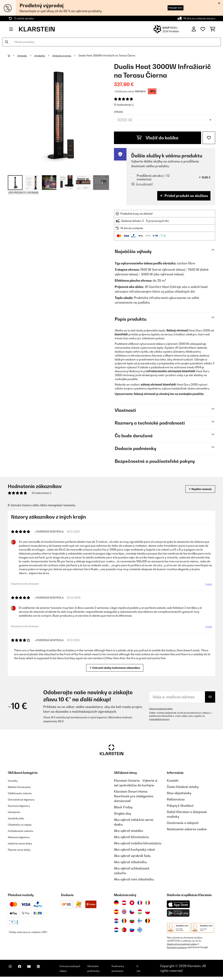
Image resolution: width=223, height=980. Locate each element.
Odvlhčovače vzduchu (24, 793)
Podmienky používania (179, 947)
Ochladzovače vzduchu (25, 831)
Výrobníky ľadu (19, 818)
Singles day (122, 813)
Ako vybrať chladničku (130, 862)
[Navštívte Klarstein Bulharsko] (132, 921)
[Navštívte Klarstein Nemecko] (116, 903)
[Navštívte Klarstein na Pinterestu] (49, 970)
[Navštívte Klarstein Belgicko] (148, 921)
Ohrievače (24, 55)
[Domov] (13, 55)
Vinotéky (14, 780)
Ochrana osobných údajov (163, 709)
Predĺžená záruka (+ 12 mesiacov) (153, 177)
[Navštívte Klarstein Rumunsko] (124, 921)
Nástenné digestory (22, 837)
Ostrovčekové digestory (25, 799)
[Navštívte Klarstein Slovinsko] (132, 930)
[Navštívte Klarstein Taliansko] (148, 903)
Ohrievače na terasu (71, 55)
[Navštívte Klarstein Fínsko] (140, 921)
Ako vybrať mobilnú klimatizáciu (138, 843)
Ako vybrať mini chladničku (134, 879)
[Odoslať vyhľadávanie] (7, 42)
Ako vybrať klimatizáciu (131, 837)
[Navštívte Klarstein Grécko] (140, 930)
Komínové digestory (22, 806)
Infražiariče (45, 55)
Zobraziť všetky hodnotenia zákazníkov (116, 667)
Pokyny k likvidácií (180, 806)
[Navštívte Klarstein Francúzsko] (140, 903)
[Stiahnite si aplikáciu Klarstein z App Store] (178, 904)
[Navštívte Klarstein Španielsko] (116, 912)
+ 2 (101, 182)
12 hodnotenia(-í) (124, 105)
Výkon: (119, 112)
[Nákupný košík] (213, 29)
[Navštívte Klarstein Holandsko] (116, 930)
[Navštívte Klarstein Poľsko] (148, 912)
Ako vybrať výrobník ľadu (132, 856)
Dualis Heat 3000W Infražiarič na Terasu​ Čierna (119, 55)
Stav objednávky (179, 793)
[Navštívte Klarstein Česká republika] (132, 912)
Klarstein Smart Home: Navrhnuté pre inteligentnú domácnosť (134, 796)
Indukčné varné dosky (24, 843)
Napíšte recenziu (196, 489)
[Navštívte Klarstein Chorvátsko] (116, 921)
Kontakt (173, 780)
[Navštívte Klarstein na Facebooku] (24, 970)
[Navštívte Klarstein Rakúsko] (124, 903)
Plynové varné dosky (23, 849)
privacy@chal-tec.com (161, 719)
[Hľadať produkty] (111, 42)
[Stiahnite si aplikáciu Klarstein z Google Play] (178, 913)
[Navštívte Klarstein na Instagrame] (12, 970)
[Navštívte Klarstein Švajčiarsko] (132, 903)
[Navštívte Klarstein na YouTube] (37, 970)
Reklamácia (176, 799)
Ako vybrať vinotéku (129, 831)
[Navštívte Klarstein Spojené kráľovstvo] (124, 912)
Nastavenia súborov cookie (187, 829)
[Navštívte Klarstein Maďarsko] (140, 912)
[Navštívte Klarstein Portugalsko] (124, 930)
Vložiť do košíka (158, 138)
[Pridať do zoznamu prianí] (209, 138)
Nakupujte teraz (169, 8)
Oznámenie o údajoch (183, 823)
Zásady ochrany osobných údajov (185, 944)
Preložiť (206, 586)
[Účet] (194, 29)
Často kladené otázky (183, 787)
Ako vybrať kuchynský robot (134, 849)
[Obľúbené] (203, 29)
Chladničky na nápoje (24, 824)
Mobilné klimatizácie (23, 787)
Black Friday (123, 807)
